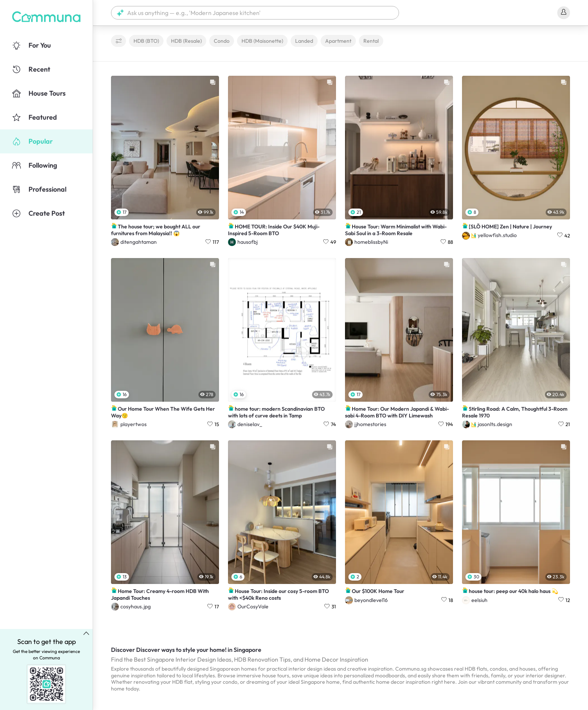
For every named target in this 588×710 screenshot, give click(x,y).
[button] (255, 13)
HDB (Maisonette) (262, 41)
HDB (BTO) (146, 41)
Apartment (338, 41)
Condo (222, 41)
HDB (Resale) (186, 41)
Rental (371, 41)
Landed (304, 41)
